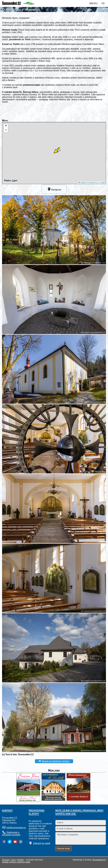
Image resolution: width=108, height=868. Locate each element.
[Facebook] (4, 842)
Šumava (6, 860)
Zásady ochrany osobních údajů (16, 862)
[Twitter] (10, 842)
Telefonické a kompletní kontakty (11, 834)
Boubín (21, 860)
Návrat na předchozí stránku (56, 761)
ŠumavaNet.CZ (99, 860)
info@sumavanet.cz (16, 828)
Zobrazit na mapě (42, 843)
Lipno (13, 860)
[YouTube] (15, 842)
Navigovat (54, 189)
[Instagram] (21, 842)
